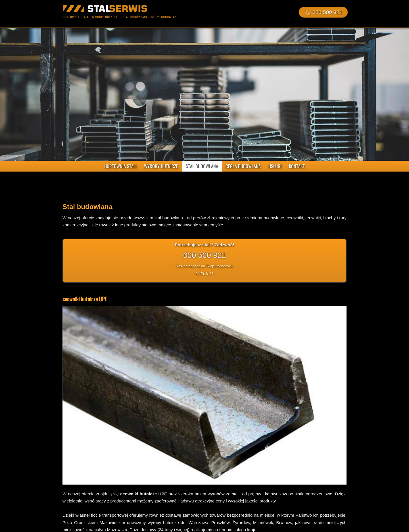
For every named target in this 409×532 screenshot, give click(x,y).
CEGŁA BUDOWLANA (243, 166)
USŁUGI (275, 166)
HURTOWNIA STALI (120, 166)
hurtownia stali (75, 17)
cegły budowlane (165, 17)
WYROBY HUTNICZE (161, 166)
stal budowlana (135, 17)
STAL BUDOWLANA (202, 166)
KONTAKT (297, 166)
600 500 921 (204, 255)
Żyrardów (241, 522)
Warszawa (198, 522)
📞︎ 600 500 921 (323, 12)
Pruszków (220, 522)
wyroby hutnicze (106, 17)
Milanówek (263, 522)
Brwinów (284, 522)
